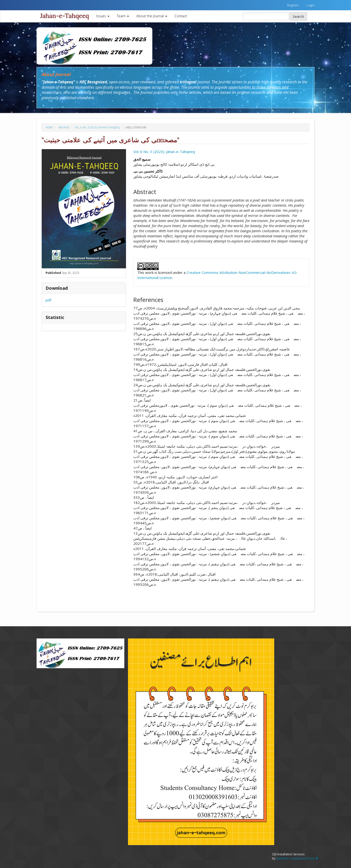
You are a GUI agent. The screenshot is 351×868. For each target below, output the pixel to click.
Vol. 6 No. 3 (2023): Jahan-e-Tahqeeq (97, 127)
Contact (181, 16)
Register (293, 5)
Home (49, 127)
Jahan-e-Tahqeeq (65, 16)
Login (311, 5)
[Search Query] (266, 16)
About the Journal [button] (152, 16)
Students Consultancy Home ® (297, 858)
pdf (48, 300)
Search (298, 16)
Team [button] (123, 16)
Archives (64, 127)
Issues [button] (103, 16)
